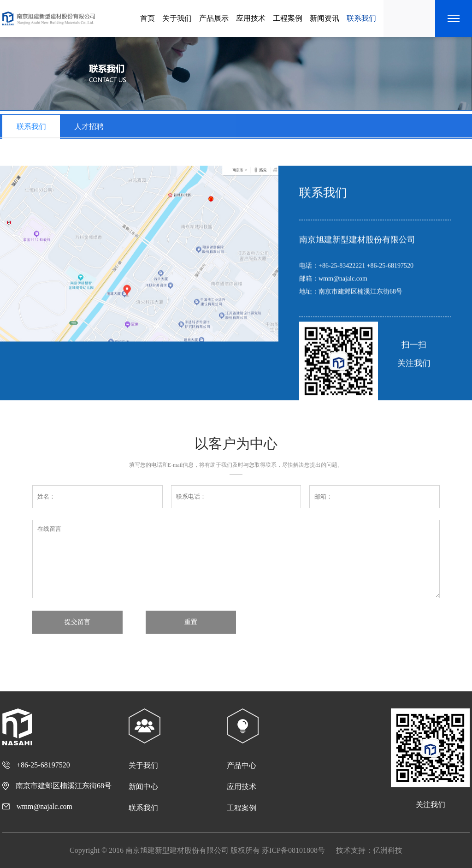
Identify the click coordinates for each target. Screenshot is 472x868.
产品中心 (242, 765)
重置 (191, 622)
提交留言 (77, 622)
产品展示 (214, 18)
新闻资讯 (324, 18)
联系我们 (361, 18)
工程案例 (288, 18)
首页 (147, 18)
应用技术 (251, 18)
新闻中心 (143, 787)
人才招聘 (89, 130)
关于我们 (177, 18)
